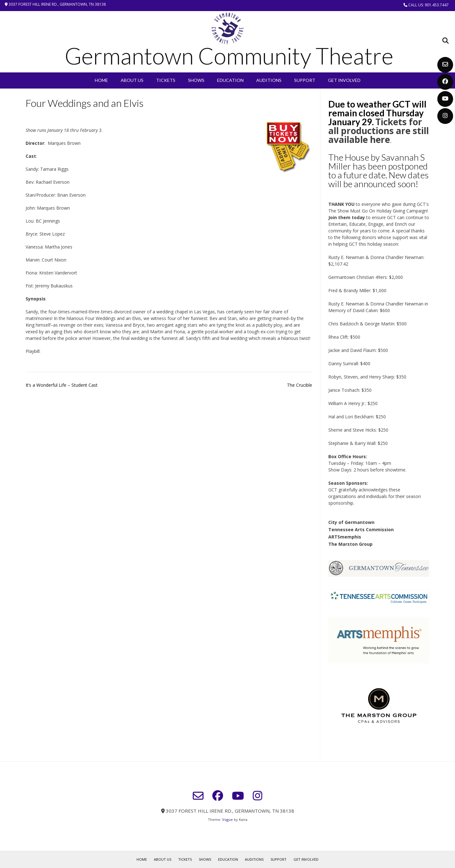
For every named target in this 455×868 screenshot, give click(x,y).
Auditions (269, 80)
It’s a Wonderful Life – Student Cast (62, 385)
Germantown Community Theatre (229, 56)
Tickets (166, 80)
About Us (132, 80)
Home (101, 80)
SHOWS (196, 80)
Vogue (227, 819)
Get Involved (344, 80)
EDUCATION (230, 80)
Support (305, 80)
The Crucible (300, 385)
